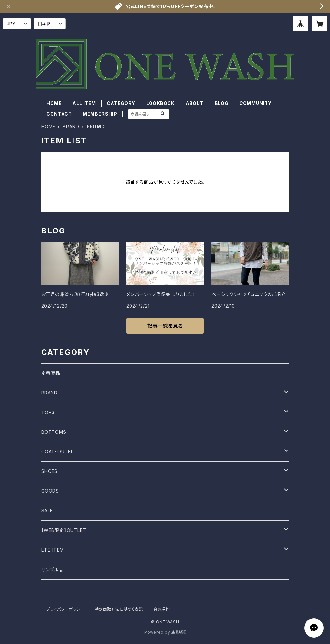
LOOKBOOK (160, 103)
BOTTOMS (54, 432)
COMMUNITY (256, 103)
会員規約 (162, 609)
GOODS (50, 491)
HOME (54, 103)
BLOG (222, 103)
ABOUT (195, 103)
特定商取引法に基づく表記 (119, 609)
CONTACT (59, 114)
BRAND (71, 126)
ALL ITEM (84, 103)
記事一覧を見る (165, 326)
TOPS (48, 412)
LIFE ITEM (53, 550)
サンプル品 (52, 569)
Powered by (165, 632)
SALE (47, 511)
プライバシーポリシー (65, 609)
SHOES (49, 471)
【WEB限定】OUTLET (64, 530)
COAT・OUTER (58, 452)
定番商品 (51, 373)
